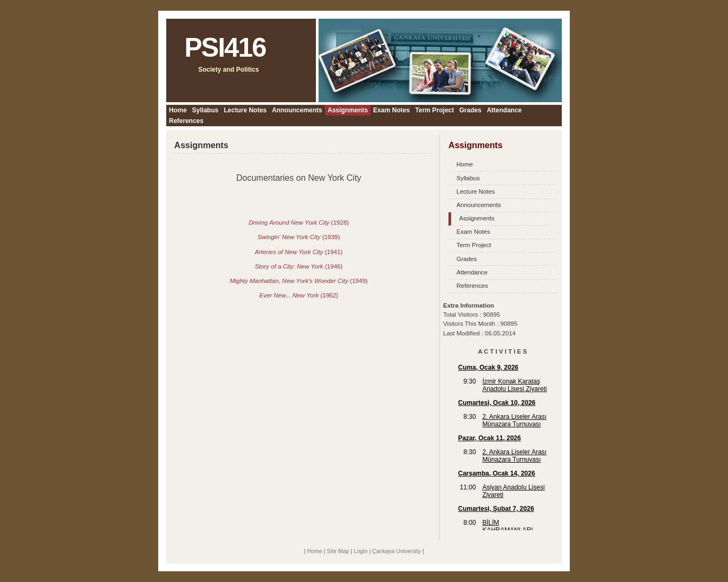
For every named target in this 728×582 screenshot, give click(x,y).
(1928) (299, 223)
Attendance (504, 110)
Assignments (348, 110)
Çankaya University (396, 551)
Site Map (338, 551)
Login (361, 551)
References (186, 121)
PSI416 (225, 48)
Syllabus (205, 110)
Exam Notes (392, 110)
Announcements (297, 110)
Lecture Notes (245, 110)
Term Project (435, 110)
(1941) (299, 252)
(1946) (299, 266)
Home (178, 110)
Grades (470, 110)
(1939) (299, 237)
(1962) (299, 295)
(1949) (299, 281)
